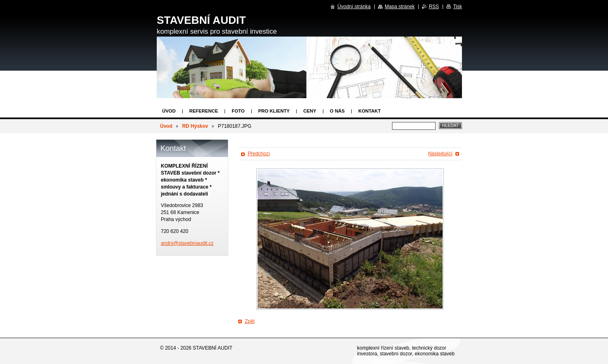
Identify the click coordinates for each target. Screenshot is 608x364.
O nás (337, 111)
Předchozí (259, 154)
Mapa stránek (400, 7)
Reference (204, 111)
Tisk (457, 7)
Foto (238, 111)
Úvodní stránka (354, 7)
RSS (434, 7)
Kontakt (370, 111)
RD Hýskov (195, 126)
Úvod (169, 111)
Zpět (250, 321)
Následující (440, 154)
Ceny (310, 111)
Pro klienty (274, 111)
